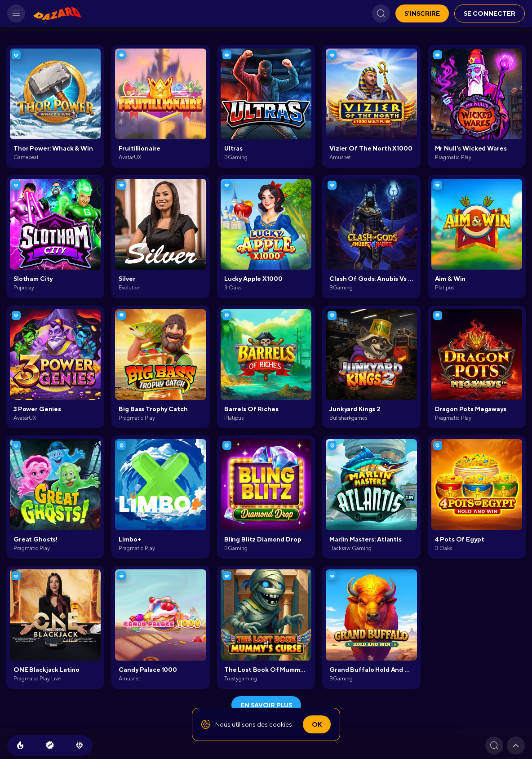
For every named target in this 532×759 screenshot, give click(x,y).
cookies (281, 724)
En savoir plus (266, 705)
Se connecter (490, 13)
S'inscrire (422, 13)
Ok (317, 724)
